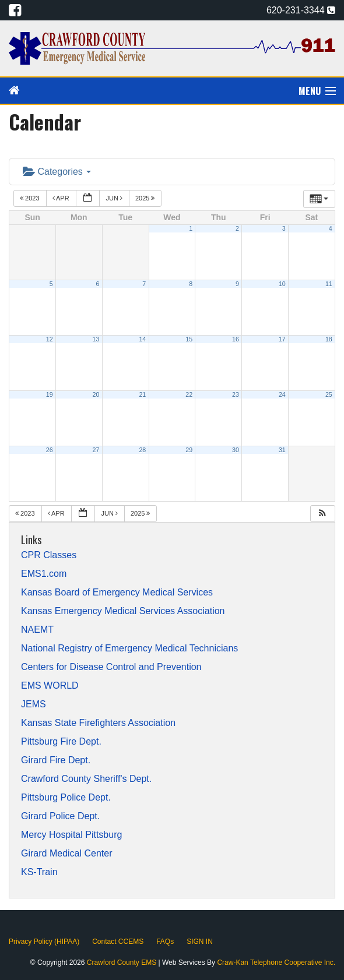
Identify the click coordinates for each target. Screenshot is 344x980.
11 (329, 284)
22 (189, 394)
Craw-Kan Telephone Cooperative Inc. (276, 963)
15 (189, 339)
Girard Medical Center (67, 854)
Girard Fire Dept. (56, 760)
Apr (62, 198)
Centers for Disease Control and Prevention (111, 667)
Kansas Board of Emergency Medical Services (117, 593)
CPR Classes (49, 555)
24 (282, 394)
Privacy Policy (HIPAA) (44, 942)
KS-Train (39, 872)
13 (96, 339)
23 (236, 394)
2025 (146, 198)
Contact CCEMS (118, 942)
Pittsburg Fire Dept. (61, 742)
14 (142, 339)
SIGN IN (200, 942)
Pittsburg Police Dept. (66, 798)
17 (282, 339)
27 (96, 450)
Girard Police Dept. (60, 816)
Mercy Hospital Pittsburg (71, 835)
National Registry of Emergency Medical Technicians (129, 648)
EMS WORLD (50, 686)
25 (329, 394)
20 (96, 394)
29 (189, 450)
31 (282, 450)
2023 (31, 198)
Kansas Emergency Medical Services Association (123, 611)
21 (142, 394)
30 (236, 450)
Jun (115, 198)
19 (50, 394)
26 (50, 450)
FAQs (165, 942)
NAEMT (37, 630)
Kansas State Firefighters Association (98, 723)
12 (50, 339)
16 (236, 339)
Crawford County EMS (123, 963)
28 (142, 450)
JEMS (34, 704)
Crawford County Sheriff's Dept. (86, 779)
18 (329, 339)
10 (282, 284)
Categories (57, 172)
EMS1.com (44, 574)
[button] (322, 514)
